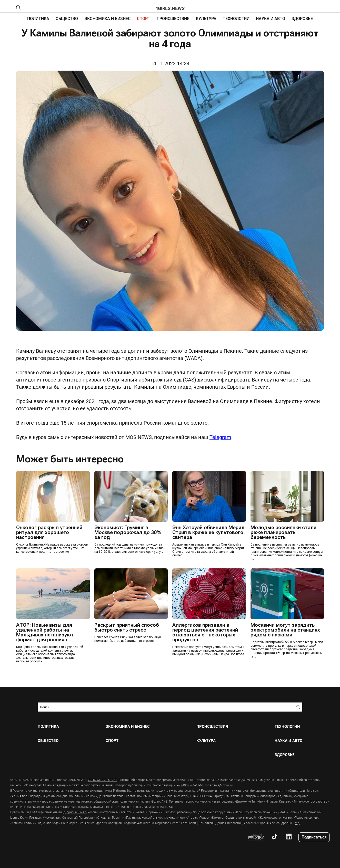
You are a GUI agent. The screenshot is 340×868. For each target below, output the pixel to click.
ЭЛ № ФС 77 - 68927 (103, 779)
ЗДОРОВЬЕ (302, 18)
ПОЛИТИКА (38, 18)
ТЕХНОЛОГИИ (236, 18)
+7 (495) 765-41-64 (190, 785)
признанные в (77, 812)
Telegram (220, 437)
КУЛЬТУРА (206, 18)
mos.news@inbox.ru (219, 785)
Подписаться (314, 837)
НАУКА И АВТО (271, 18)
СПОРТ (144, 18)
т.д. (298, 823)
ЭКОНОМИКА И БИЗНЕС (107, 18)
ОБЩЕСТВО (67, 18)
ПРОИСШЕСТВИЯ (173, 18)
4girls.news (170, 8)
